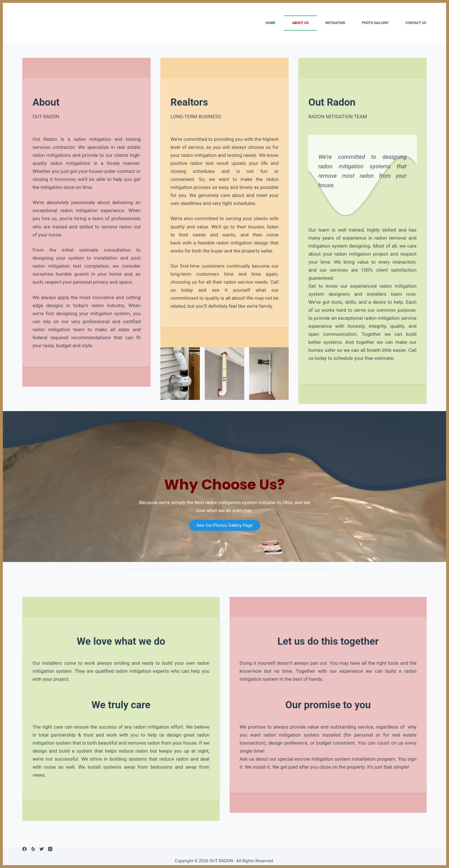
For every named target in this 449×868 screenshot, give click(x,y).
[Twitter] (42, 849)
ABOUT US (300, 23)
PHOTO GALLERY (375, 23)
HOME (270, 23)
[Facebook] (24, 849)
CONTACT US (416, 23)
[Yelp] (33, 849)
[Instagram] (50, 849)
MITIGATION (335, 23)
